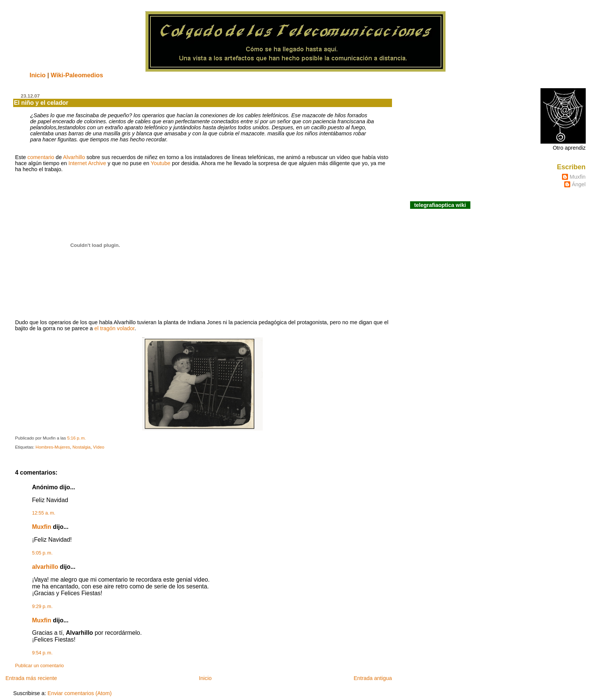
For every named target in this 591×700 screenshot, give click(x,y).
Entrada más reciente (31, 678)
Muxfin (42, 527)
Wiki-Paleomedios (77, 75)
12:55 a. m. (44, 513)
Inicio (37, 75)
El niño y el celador (41, 103)
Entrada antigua (373, 678)
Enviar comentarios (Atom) (80, 693)
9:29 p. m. (42, 607)
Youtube (161, 163)
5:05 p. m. (42, 553)
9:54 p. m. (42, 653)
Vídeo (99, 447)
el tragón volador (114, 328)
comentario (41, 157)
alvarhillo (45, 567)
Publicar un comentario (39, 666)
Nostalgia (81, 447)
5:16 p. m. (77, 438)
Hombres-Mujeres (53, 447)
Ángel (579, 184)
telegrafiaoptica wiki (440, 205)
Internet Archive (87, 163)
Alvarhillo (74, 157)
